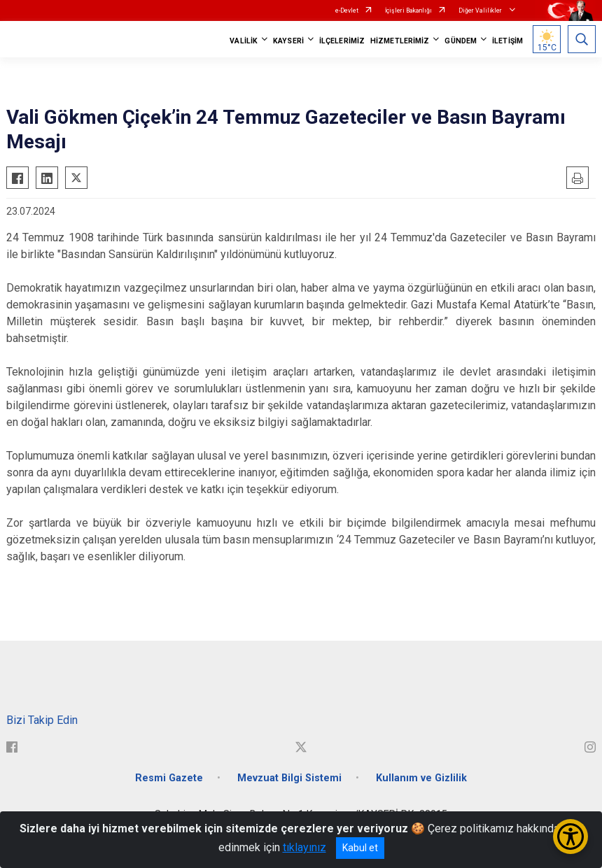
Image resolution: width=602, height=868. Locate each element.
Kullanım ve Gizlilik (421, 778)
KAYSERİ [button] (288, 41)
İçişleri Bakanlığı (408, 10)
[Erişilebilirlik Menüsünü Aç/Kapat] (570, 837)
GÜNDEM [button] (461, 41)
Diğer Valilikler (481, 10)
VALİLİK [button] (244, 41)
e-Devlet (347, 10)
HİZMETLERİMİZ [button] (400, 41)
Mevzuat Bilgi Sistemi (289, 778)
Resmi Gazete (169, 778)
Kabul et (360, 848)
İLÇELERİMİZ (342, 41)
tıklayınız (304, 847)
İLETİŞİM (507, 41)
